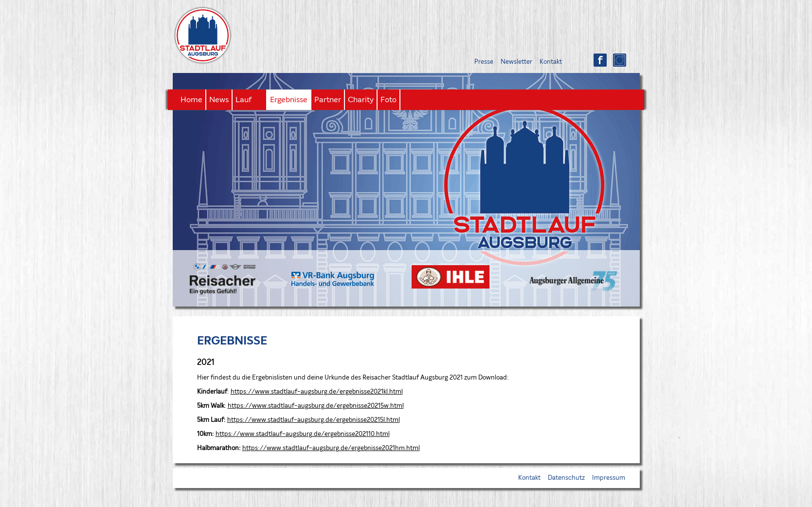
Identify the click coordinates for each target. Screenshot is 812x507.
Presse (484, 62)
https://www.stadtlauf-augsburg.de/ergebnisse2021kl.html (317, 392)
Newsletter (516, 62)
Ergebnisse (289, 100)
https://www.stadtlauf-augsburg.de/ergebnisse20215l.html (314, 420)
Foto (388, 100)
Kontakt (551, 62)
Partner (328, 100)
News (219, 100)
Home (191, 100)
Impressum (609, 478)
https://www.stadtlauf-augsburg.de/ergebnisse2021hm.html (331, 448)
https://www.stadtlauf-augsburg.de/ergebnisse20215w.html (316, 406)
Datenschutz (566, 478)
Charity (361, 100)
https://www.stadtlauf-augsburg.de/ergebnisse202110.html (303, 434)
